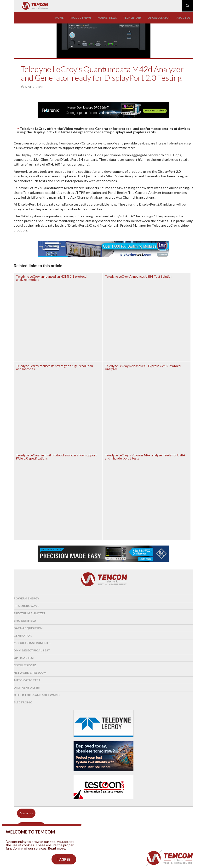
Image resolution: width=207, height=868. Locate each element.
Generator (23, 635)
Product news (81, 18)
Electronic (23, 702)
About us (183, 18)
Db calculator (159, 18)
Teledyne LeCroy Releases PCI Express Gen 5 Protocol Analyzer (143, 367)
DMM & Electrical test (32, 650)
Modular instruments (32, 643)
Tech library (132, 18)
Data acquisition (28, 628)
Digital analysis (27, 687)
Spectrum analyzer (30, 613)
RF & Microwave (26, 606)
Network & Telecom (30, 673)
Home (59, 18)
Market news (107, 18)
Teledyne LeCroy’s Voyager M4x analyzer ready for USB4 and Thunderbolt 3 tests (145, 457)
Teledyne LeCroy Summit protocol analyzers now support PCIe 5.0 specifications (56, 457)
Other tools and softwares (37, 695)
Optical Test (24, 658)
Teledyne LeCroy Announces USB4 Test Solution (139, 276)
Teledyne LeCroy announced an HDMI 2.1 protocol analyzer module (52, 278)
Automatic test (27, 680)
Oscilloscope (25, 665)
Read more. (57, 855)
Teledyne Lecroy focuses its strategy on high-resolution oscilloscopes (55, 367)
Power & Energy (26, 598)
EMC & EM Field (25, 621)
